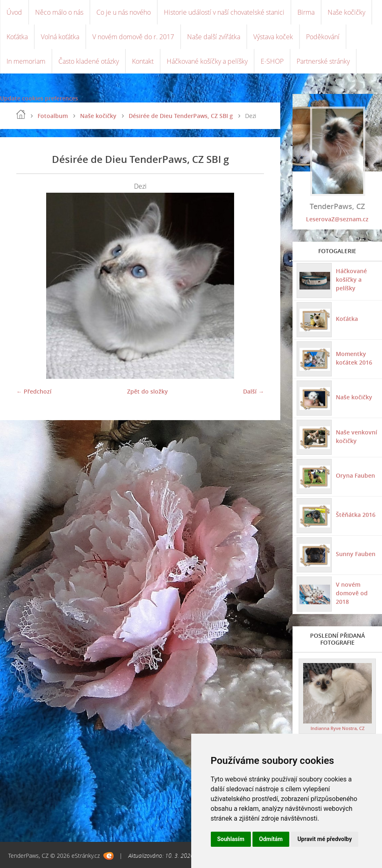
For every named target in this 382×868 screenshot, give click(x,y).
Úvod (14, 12)
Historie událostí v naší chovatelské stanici (224, 12)
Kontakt (143, 61)
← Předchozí (34, 391)
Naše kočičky (346, 12)
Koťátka (17, 37)
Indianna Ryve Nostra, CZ (337, 728)
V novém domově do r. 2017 (133, 37)
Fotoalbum (53, 116)
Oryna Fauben (355, 475)
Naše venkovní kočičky (356, 436)
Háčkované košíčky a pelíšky (207, 61)
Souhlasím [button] (231, 839)
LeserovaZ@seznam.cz (337, 219)
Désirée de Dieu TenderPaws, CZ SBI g (181, 116)
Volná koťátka (60, 37)
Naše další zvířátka (214, 37)
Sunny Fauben (356, 554)
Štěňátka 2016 (356, 515)
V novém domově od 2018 (352, 593)
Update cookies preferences (39, 98)
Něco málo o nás (59, 12)
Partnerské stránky (323, 61)
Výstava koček (273, 37)
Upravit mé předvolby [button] (325, 839)
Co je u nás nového (124, 12)
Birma (306, 12)
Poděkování (323, 37)
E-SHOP (272, 61)
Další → (254, 391)
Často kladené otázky (89, 61)
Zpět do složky (147, 391)
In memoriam (26, 61)
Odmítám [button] (271, 839)
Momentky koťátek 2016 (354, 358)
